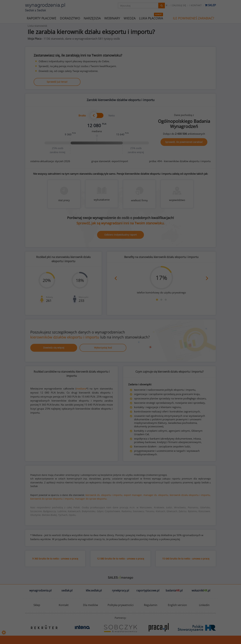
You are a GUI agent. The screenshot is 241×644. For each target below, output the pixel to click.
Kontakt (195, 5)
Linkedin (204, 605)
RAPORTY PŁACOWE (42, 18)
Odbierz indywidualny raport (120, 235)
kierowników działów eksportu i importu (65, 337)
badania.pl (174, 590)
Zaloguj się (178, 5)
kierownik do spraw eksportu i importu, (52, 499)
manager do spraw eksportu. (91, 499)
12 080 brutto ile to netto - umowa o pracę (120, 559)
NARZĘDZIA (92, 18)
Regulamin (151, 605)
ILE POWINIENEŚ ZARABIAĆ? (193, 18)
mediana (81, 389)
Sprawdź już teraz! (57, 82)
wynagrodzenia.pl (40, 590)
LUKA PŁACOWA (151, 18)
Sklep (210, 5)
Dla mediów (90, 605)
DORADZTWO (70, 18)
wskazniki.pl (201, 590)
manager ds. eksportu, (156, 495)
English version (177, 605)
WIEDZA (130, 18)
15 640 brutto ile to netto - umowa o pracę (186, 559)
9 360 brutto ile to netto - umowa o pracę (55, 559)
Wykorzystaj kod (103, 348)
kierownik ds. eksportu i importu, (104, 495)
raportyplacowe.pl (148, 590)
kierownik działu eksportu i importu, (190, 495)
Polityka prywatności (121, 605)
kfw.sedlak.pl (94, 590)
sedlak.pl (67, 590)
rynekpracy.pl (120, 590)
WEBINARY (112, 18)
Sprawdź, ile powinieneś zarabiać (184, 142)
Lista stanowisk (37, 26)
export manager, (133, 495)
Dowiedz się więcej (54, 348)
